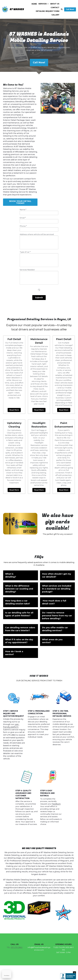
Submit (39, 298)
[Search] (62, 9)
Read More (14, 410)
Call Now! (70, 9)
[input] (39, 213)
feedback (56, 804)
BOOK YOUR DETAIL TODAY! (20, 202)
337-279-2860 (17, 947)
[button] (21, 575)
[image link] (20, 525)
